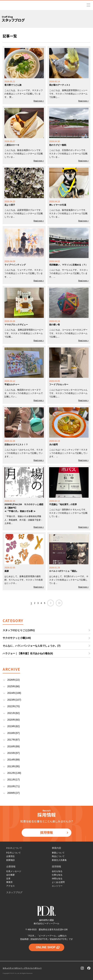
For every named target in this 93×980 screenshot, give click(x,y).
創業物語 (10, 860)
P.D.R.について (14, 848)
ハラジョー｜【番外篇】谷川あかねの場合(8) (28, 653)
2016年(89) (13, 746)
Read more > (39, 101)
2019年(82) (13, 726)
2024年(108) (14, 693)
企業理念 (10, 856)
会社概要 (10, 875)
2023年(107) (14, 700)
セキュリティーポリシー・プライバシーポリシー (22, 968)
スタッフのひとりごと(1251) (19, 630)
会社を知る (57, 871)
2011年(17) (13, 780)
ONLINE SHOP (48, 947)
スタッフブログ (14, 892)
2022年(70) (13, 706)
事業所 (9, 882)
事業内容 (56, 848)
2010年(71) (13, 786)
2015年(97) (13, 753)
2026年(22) (13, 680)
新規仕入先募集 (59, 860)
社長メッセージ (14, 871)
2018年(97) (13, 733)
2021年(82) (13, 713)
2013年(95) (13, 766)
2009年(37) (13, 793)
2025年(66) (13, 686)
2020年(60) (13, 720)
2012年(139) (14, 773)
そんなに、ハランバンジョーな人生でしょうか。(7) (32, 646)
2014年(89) (13, 760)
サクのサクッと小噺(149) (17, 638)
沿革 (8, 879)
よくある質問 (58, 882)
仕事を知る (57, 875)
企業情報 (11, 867)
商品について (58, 856)
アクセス (10, 886)
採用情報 (54, 833)
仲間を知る (57, 879)
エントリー (57, 886)
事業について (58, 853)
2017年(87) (13, 740)
